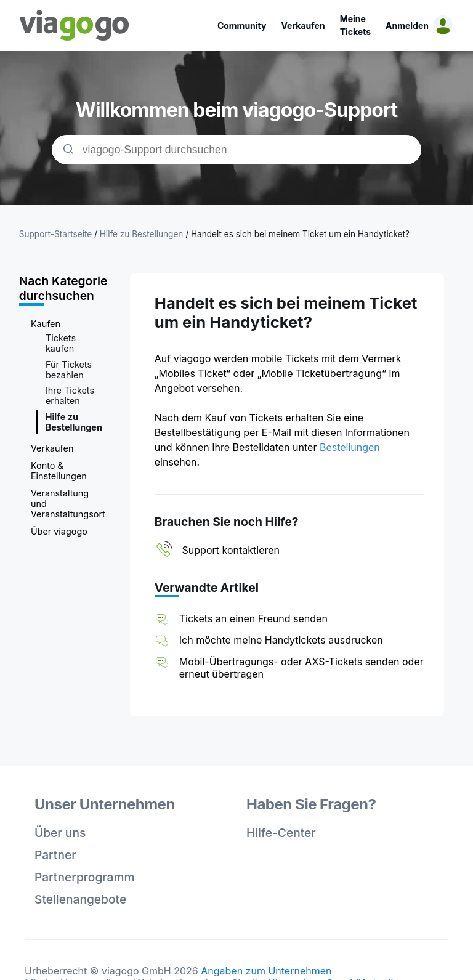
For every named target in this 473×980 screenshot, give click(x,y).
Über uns (60, 833)
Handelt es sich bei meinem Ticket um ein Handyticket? (300, 234)
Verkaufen (303, 26)
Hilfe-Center (281, 833)
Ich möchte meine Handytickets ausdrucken (281, 640)
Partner (55, 855)
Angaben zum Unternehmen (266, 971)
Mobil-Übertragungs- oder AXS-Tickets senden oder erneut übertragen (301, 668)
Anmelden (407, 26)
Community (242, 26)
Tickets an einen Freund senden (253, 618)
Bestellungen (350, 447)
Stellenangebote (80, 899)
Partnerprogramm (85, 877)
